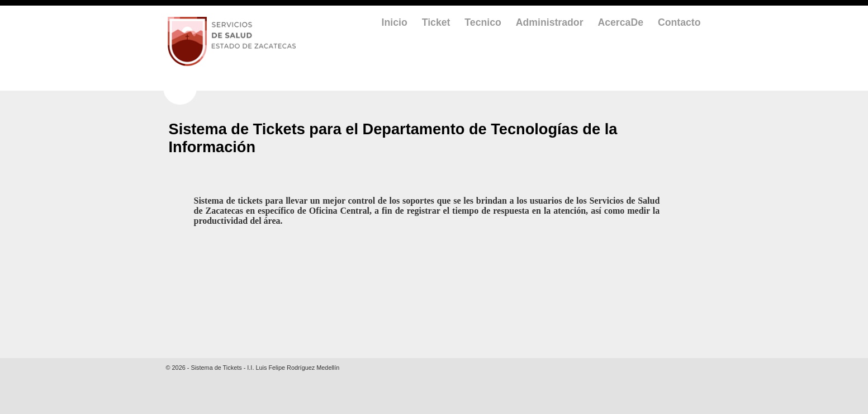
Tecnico (483, 22)
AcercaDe (620, 22)
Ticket (436, 22)
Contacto (679, 22)
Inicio (395, 22)
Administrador (550, 22)
